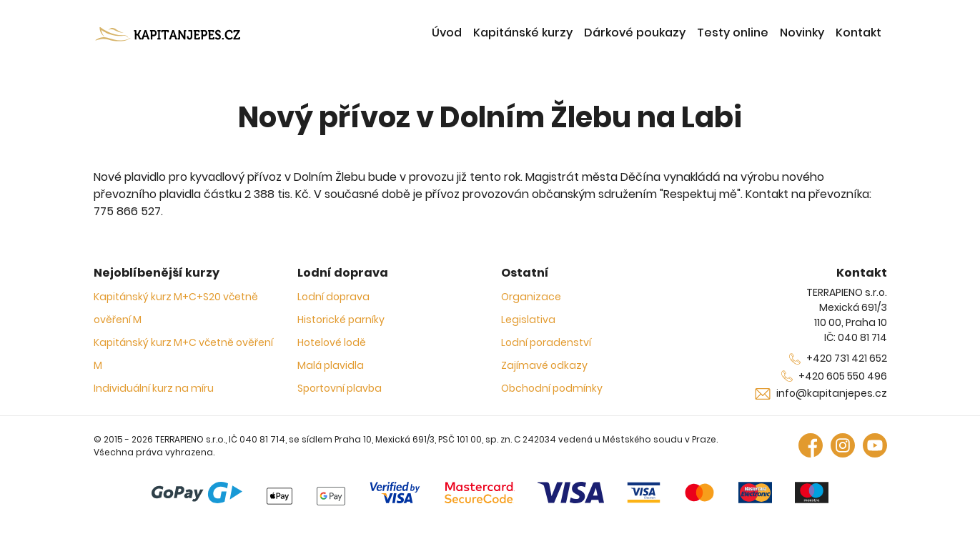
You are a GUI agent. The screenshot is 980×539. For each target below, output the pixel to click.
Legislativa (528, 320)
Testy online (733, 33)
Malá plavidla (331, 365)
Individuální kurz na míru (154, 388)
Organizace (531, 297)
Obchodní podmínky (552, 388)
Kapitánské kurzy (523, 33)
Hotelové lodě (332, 342)
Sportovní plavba (340, 388)
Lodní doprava (333, 297)
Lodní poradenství (546, 342)
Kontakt (858, 33)
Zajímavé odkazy (544, 365)
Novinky (802, 33)
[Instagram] (843, 444)
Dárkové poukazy (635, 33)
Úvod (447, 33)
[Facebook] (811, 444)
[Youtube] (875, 444)
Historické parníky (341, 320)
